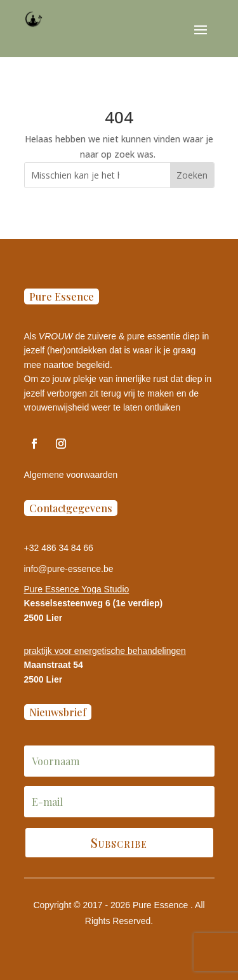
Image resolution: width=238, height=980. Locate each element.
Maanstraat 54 (54, 665)
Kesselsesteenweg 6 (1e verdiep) (94, 603)
